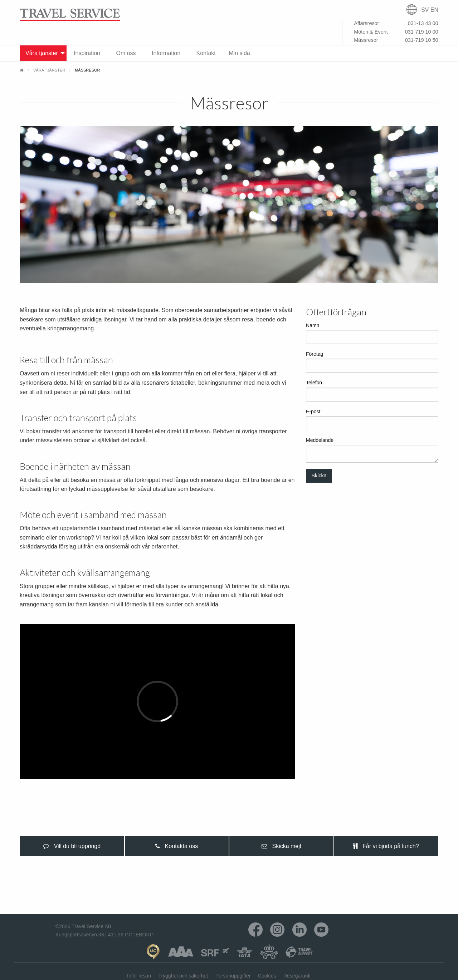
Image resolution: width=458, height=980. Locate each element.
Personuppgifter (233, 976)
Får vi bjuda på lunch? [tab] (386, 846)
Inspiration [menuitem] (87, 53)
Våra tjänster (49, 70)
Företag (372, 362)
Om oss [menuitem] (126, 53)
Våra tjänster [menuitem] (42, 53)
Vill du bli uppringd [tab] (72, 846)
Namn (372, 333)
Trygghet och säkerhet (183, 976)
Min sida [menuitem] (239, 53)
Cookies (267, 976)
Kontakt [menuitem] (206, 53)
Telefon (372, 390)
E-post (372, 419)
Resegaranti (297, 976)
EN (434, 10)
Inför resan (139, 976)
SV (425, 10)
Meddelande (372, 450)
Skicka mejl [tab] (281, 846)
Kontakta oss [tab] (177, 846)
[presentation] (72, 846)
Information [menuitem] (166, 53)
